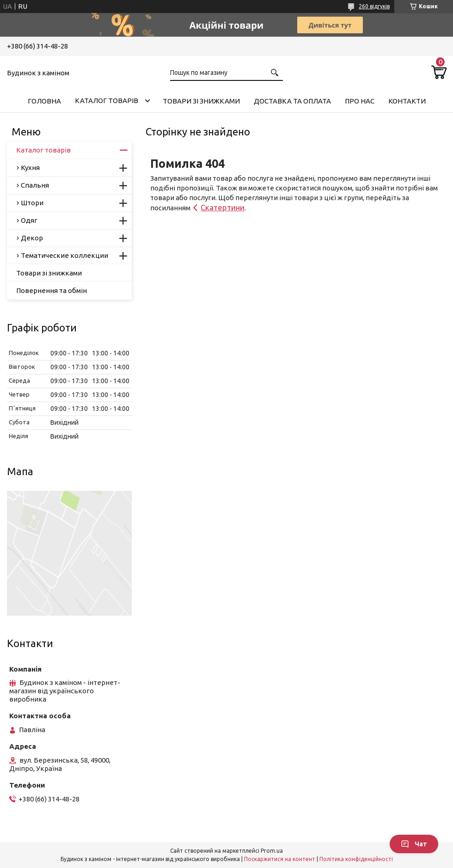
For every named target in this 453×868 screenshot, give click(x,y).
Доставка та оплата (292, 101)
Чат (414, 844)
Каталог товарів (107, 101)
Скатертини (223, 207)
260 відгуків (374, 6)
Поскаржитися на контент (280, 859)
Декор (32, 238)
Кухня (30, 168)
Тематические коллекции (64, 255)
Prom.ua (272, 851)
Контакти (407, 101)
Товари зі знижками (201, 101)
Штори (32, 203)
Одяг (29, 220)
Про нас (360, 101)
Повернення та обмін (52, 290)
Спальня (35, 185)
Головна (44, 101)
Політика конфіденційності (356, 859)
